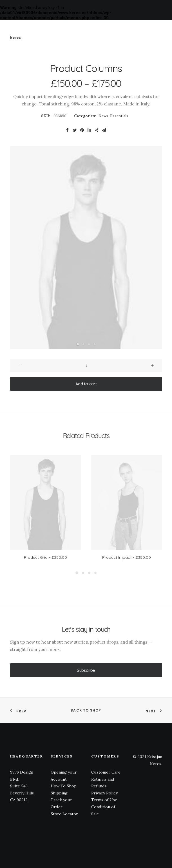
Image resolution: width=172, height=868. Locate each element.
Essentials (119, 116)
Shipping (59, 793)
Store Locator (64, 814)
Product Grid (45, 557)
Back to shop (86, 710)
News (103, 116)
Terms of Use (104, 800)
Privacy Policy (104, 793)
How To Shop (64, 786)
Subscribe (86, 670)
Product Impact (127, 557)
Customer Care (106, 772)
